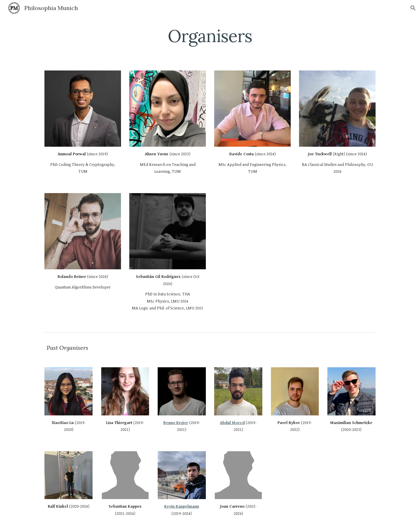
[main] (210, 36)
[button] (413, 8)
